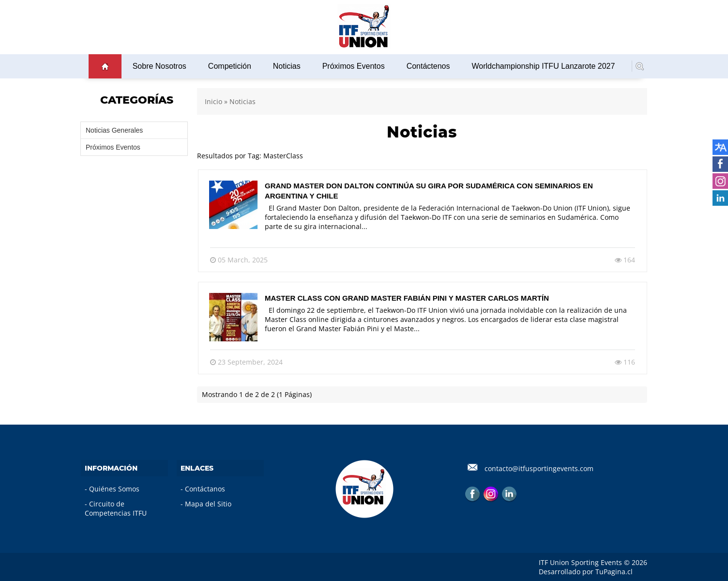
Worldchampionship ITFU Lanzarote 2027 (543, 66)
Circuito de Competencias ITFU (116, 508)
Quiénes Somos (114, 489)
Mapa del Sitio (208, 504)
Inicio (213, 101)
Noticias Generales (114, 130)
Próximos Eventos (354, 66)
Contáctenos (428, 66)
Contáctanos (205, 489)
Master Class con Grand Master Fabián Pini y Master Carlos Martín (407, 298)
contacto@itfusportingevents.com (539, 468)
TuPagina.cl (614, 572)
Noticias (287, 66)
